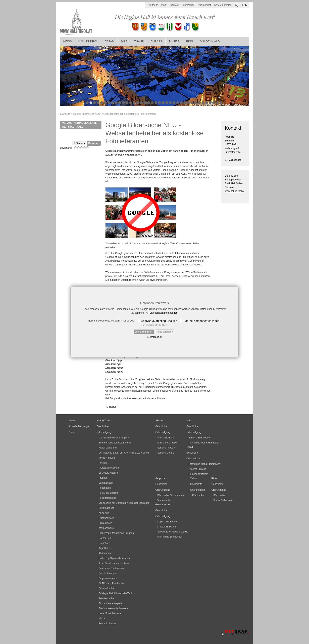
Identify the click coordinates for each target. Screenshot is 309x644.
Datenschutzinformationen (163, 313)
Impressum (156, 337)
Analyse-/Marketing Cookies (159, 321)
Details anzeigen (156, 325)
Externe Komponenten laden (201, 321)
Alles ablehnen (144, 332)
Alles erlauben (165, 332)
